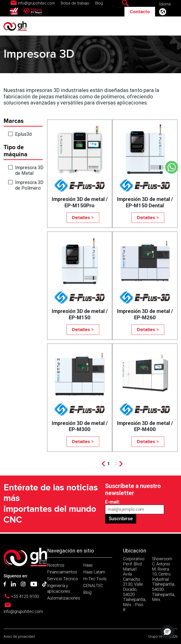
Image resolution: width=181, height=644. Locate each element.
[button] (167, 632)
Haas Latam (94, 572)
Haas (88, 565)
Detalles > (83, 218)
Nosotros (56, 565)
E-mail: (112, 502)
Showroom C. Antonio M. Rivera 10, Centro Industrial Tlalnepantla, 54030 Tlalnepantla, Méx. (163, 579)
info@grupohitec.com (36, 3)
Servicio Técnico (63, 579)
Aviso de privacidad (19, 636)
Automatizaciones (64, 598)
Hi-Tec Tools (95, 579)
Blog (99, 3)
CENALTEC (93, 586)
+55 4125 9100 (25, 596)
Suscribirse (121, 519)
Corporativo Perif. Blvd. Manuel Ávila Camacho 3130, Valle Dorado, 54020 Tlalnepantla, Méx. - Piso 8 (134, 584)
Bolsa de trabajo (75, 3)
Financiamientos (62, 572)
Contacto (140, 12)
